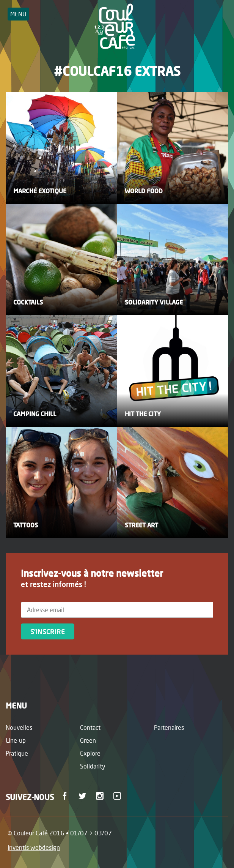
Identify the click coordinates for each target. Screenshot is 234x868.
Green (88, 740)
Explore (90, 753)
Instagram (101, 796)
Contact (90, 727)
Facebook (66, 796)
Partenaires (169, 727)
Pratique (17, 753)
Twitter (84, 796)
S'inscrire (48, 631)
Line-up (16, 740)
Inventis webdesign (34, 847)
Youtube (119, 796)
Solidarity (93, 766)
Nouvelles (19, 727)
